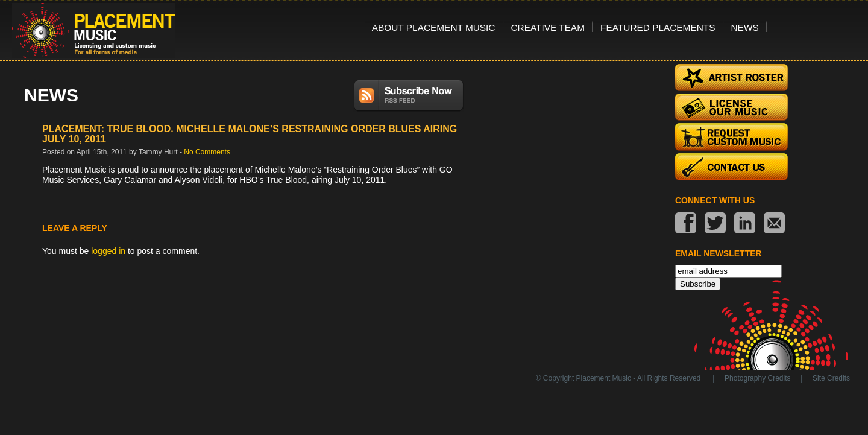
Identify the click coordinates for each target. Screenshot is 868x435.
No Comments (207, 152)
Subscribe (698, 284)
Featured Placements (658, 27)
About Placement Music (434, 27)
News (745, 27)
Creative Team (548, 27)
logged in (108, 251)
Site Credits (831, 378)
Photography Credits (757, 378)
